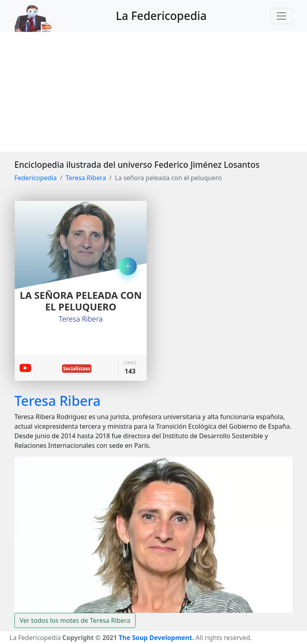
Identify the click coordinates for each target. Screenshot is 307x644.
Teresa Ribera (86, 178)
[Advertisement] (153, 92)
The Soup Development (155, 638)
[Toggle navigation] (281, 16)
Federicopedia (36, 178)
